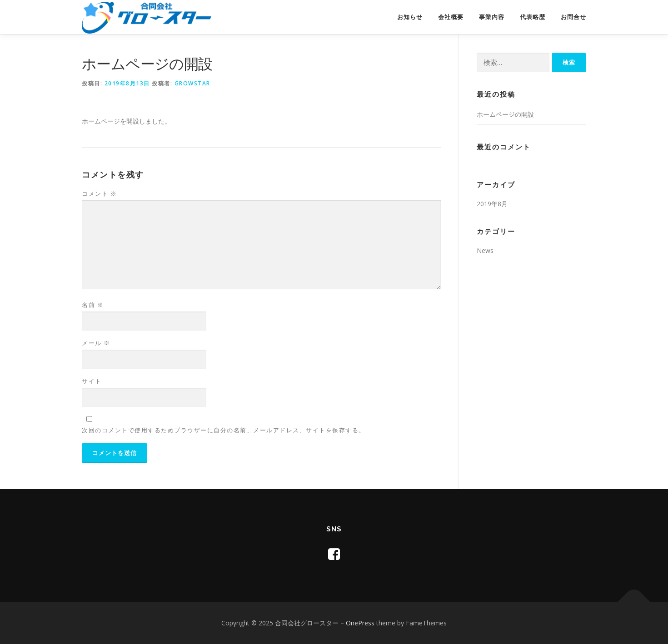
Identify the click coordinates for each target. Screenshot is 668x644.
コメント (99, 193)
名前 (93, 305)
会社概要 (451, 17)
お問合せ (573, 17)
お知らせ (410, 17)
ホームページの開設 (505, 114)
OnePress (360, 623)
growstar (192, 83)
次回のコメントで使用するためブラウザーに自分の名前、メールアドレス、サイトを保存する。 (224, 430)
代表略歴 (533, 17)
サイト (92, 381)
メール (96, 343)
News (485, 250)
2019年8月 (492, 204)
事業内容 (492, 17)
